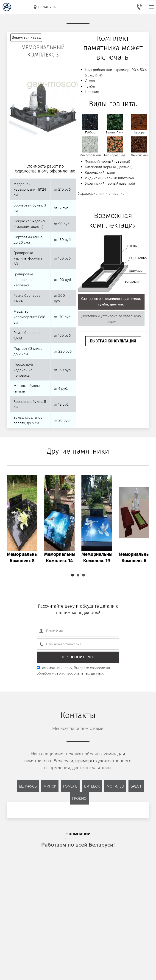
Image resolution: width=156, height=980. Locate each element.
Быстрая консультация (113, 341)
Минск (50, 786)
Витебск (92, 786)
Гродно (79, 798)
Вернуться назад (26, 38)
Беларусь (44, 7)
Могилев (115, 786)
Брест (136, 786)
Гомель (70, 786)
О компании (78, 834)
